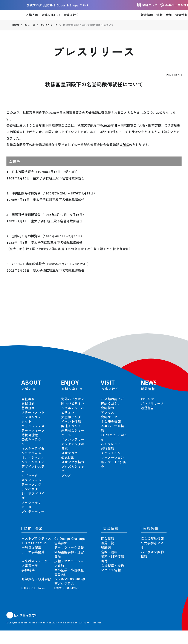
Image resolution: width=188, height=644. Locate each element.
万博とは (32, 15)
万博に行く (71, 15)
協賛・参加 (164, 15)
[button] (175, 336)
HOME (16, 25)
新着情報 (147, 15)
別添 (126, 145)
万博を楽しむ (51, 15)
